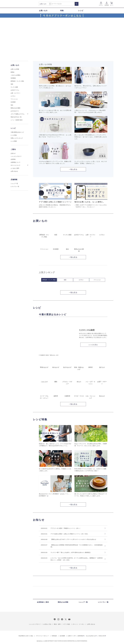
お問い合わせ (14, 171)
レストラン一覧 (15, 186)
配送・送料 (57, 624)
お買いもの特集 (15, 69)
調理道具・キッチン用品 (49, 280)
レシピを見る (93, 345)
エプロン (81, 280)
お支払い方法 (47, 624)
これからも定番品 (15, 75)
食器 (65, 280)
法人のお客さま (91, 636)
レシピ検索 (14, 141)
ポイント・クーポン (79, 624)
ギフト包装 (67, 624)
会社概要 (62, 636)
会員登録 (107, 5)
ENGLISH (102, 636)
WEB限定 (13, 78)
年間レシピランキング (17, 138)
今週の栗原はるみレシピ (17, 132)
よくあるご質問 (15, 168)
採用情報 (80, 636)
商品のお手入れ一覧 (16, 117)
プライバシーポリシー (42, 636)
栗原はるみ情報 (63, 602)
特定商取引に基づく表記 (26, 636)
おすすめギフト (15, 111)
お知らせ (13, 153)
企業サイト (71, 636)
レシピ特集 (14, 135)
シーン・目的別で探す (17, 120)
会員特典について (15, 162)
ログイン (101, 5)
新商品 (12, 72)
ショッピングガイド (16, 156)
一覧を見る (73, 169)
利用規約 (54, 636)
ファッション (97, 280)
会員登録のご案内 (43, 602)
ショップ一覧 (14, 183)
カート (112, 5)
